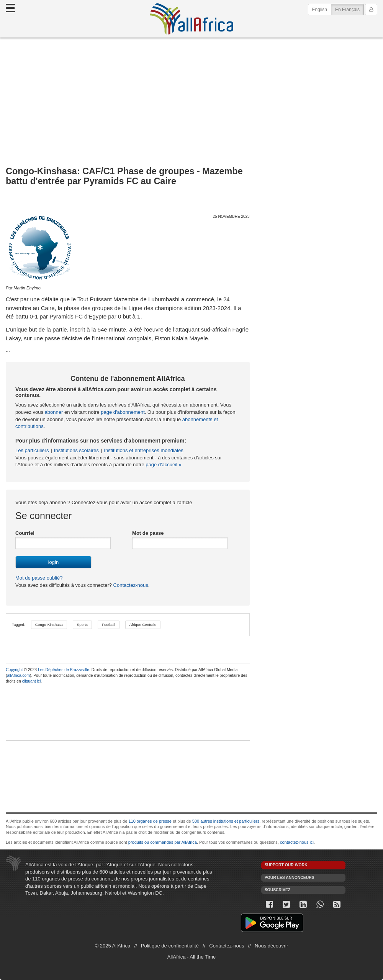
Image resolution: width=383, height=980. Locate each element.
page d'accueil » (164, 465)
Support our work (286, 865)
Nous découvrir (271, 946)
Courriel (25, 533)
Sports (82, 625)
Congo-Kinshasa (49, 625)
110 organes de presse (150, 821)
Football (109, 625)
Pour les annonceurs (290, 878)
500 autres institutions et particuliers (226, 821)
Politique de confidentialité (170, 946)
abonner (54, 412)
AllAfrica (191, 19)
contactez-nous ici (297, 842)
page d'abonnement (123, 412)
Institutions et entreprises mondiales (143, 450)
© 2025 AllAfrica (113, 946)
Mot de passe (148, 533)
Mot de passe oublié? (39, 578)
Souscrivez (278, 890)
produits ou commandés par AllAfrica (163, 842)
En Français (349, 9)
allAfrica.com (18, 675)
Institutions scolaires (76, 450)
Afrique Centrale (143, 625)
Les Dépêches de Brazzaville (64, 670)
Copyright (14, 670)
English (320, 10)
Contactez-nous (130, 585)
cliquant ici (32, 681)
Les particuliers (32, 450)
